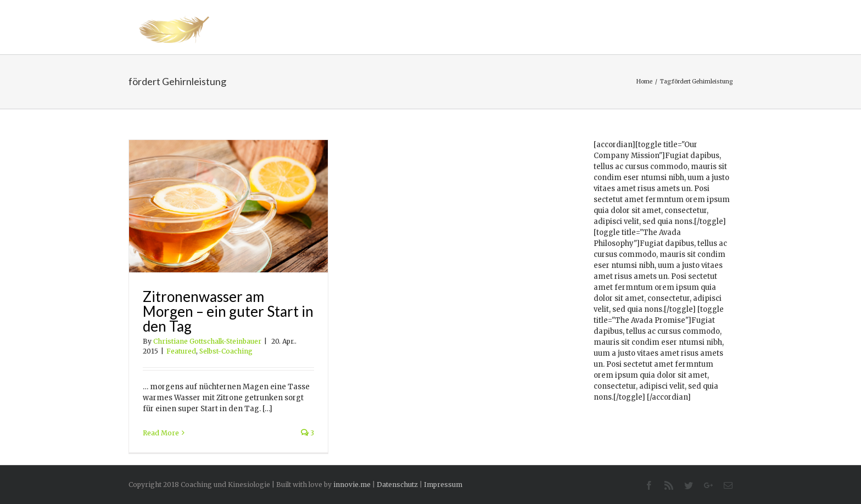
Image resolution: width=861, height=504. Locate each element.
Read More (161, 433)
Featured (181, 351)
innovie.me (352, 485)
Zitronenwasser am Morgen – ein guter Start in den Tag (228, 311)
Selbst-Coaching (226, 351)
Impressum (443, 485)
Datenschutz (397, 485)
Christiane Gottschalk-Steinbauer (207, 341)
